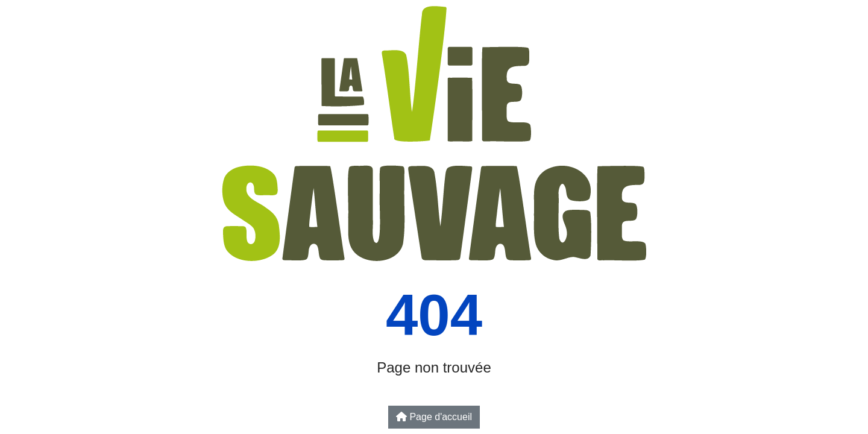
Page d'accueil (434, 417)
